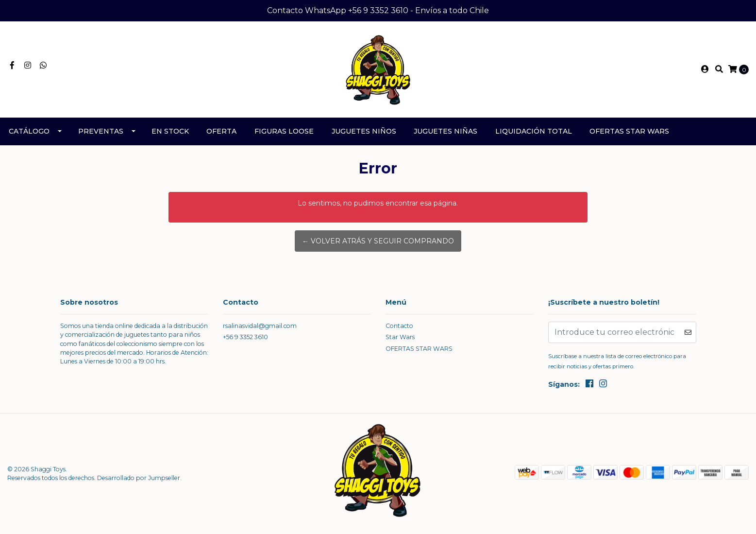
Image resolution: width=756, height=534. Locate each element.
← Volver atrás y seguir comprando (378, 241)
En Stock (170, 131)
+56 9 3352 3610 (245, 337)
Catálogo (29, 131)
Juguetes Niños (364, 131)
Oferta (221, 131)
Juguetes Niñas (445, 131)
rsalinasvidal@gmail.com (260, 326)
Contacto (399, 326)
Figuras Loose (284, 131)
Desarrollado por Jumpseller (139, 478)
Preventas (101, 131)
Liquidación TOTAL (534, 131)
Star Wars (400, 337)
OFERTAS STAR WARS (629, 131)
